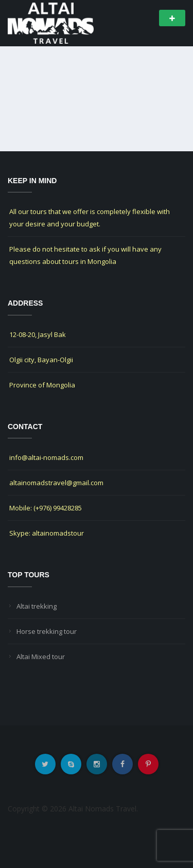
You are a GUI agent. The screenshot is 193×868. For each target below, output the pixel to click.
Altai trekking (37, 606)
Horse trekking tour (47, 631)
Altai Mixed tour (41, 657)
